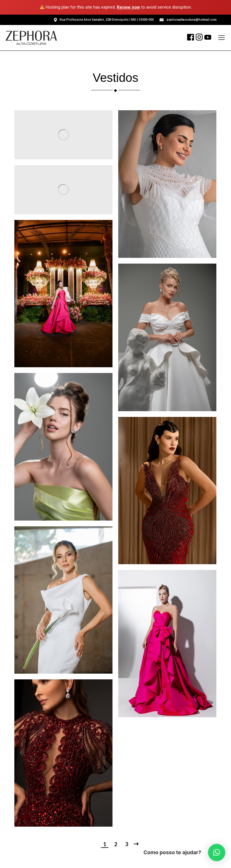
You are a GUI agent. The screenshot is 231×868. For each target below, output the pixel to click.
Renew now (128, 7)
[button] (217, 852)
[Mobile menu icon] (222, 38)
